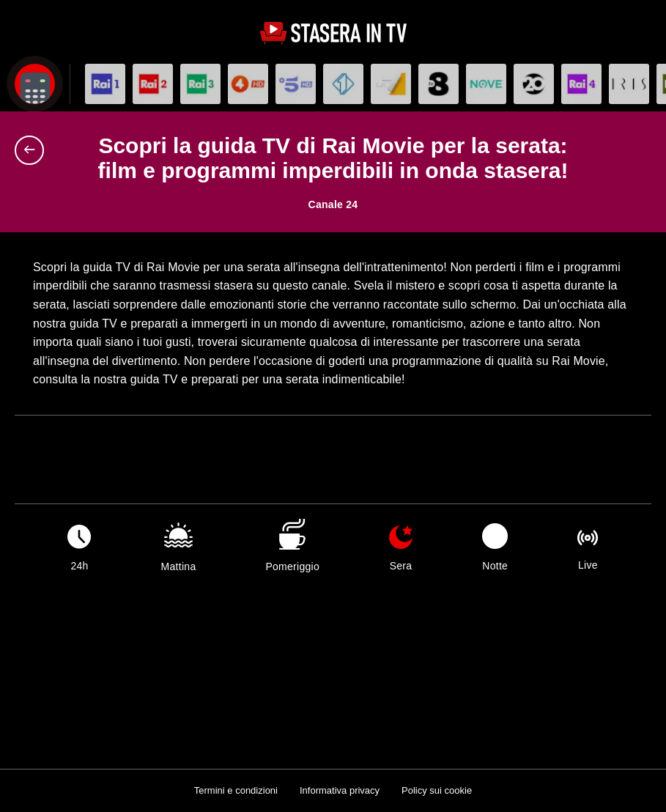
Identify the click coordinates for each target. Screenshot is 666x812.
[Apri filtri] (35, 84)
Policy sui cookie (437, 790)
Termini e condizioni (236, 790)
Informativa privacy (340, 790)
